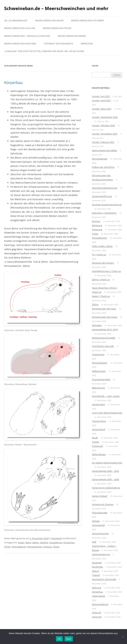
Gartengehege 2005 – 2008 (105, 479)
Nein (69, 639)
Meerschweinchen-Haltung (20, 28)
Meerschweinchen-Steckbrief (88, 21)
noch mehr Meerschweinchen (107, 413)
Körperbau (13, 82)
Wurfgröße (97, 567)
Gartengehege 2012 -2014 (105, 329)
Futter (95, 234)
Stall (94, 542)
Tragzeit (96, 575)
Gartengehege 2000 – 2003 (105, 471)
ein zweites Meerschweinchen (107, 463)
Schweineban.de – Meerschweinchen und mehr (56, 8)
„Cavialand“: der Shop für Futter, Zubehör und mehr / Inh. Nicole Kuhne (44, 51)
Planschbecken (100, 363)
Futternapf (97, 446)
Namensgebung (100, 604)
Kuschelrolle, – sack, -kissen (106, 396)
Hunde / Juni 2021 (101, 96)
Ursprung (97, 617)
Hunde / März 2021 (102, 109)
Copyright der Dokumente (58, 44)
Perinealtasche (35, 547)
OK (59, 639)
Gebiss (36, 543)
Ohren (7, 547)
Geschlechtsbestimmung (105, 188)
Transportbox (99, 421)
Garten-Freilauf (100, 496)
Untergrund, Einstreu (103, 504)
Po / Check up (99, 255)
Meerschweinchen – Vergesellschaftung (27, 36)
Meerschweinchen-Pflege (57, 28)
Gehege (96, 521)
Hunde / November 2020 (105, 134)
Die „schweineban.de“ (16, 21)
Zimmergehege (100, 159)
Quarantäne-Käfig (101, 379)
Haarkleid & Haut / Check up (106, 271)
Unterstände (98, 525)
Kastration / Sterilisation (104, 213)
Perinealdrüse (19, 547)
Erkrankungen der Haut (104, 309)
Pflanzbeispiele (100, 513)
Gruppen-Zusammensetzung (107, 205)
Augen (21, 543)
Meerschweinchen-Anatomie (20, 44)
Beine (28, 543)
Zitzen (56, 547)
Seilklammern (99, 371)
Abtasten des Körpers (103, 263)
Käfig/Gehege (99, 454)
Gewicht (44, 543)
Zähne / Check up (101, 279)
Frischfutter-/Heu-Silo (103, 346)
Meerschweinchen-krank (72, 36)
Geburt (96, 571)
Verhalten (97, 325)
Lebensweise (98, 596)
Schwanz (48, 547)
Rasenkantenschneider (104, 338)
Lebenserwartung (101, 554)
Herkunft (97, 613)
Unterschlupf (99, 429)
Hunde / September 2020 (105, 117)
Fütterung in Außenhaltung (106, 488)
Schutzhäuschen (100, 533)
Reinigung (97, 225)
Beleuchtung (98, 388)
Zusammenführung (102, 196)
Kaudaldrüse (56, 543)
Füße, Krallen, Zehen (102, 246)
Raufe (95, 438)
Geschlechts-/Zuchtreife (104, 579)
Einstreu (96, 221)
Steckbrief (56, 538)
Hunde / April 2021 (101, 100)
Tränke (95, 442)
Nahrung (96, 588)
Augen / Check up (101, 296)
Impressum (87, 44)
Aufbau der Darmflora (103, 167)
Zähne (95, 304)
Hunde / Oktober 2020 (103, 125)
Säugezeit (97, 563)
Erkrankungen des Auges (105, 317)
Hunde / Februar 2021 (103, 142)
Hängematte (98, 404)
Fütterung (97, 230)
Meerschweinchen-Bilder (49, 21)
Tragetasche (98, 354)
